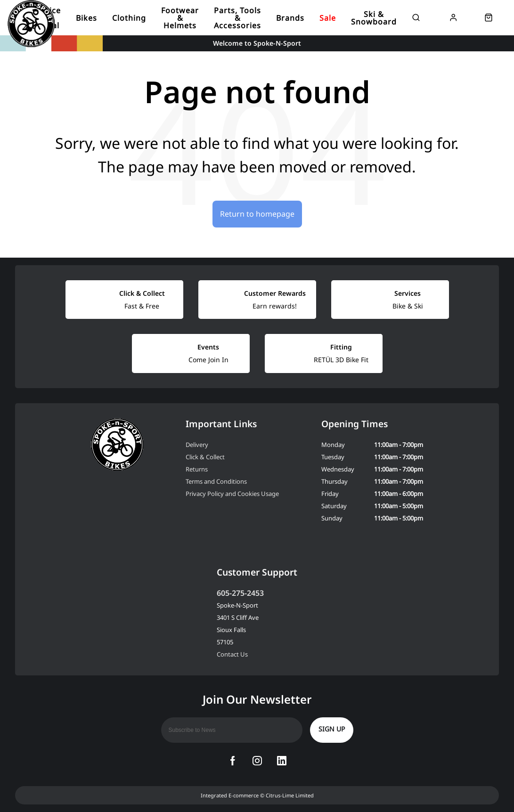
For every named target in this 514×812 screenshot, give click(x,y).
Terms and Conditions (216, 481)
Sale (328, 18)
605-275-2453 (240, 593)
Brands (290, 18)
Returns (197, 469)
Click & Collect (205, 457)
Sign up (332, 729)
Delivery (197, 445)
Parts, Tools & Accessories (237, 18)
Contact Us (232, 654)
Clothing (129, 18)
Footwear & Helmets (180, 18)
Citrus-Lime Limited (290, 795)
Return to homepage (257, 214)
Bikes (86, 18)
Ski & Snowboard (374, 18)
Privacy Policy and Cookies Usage (232, 494)
